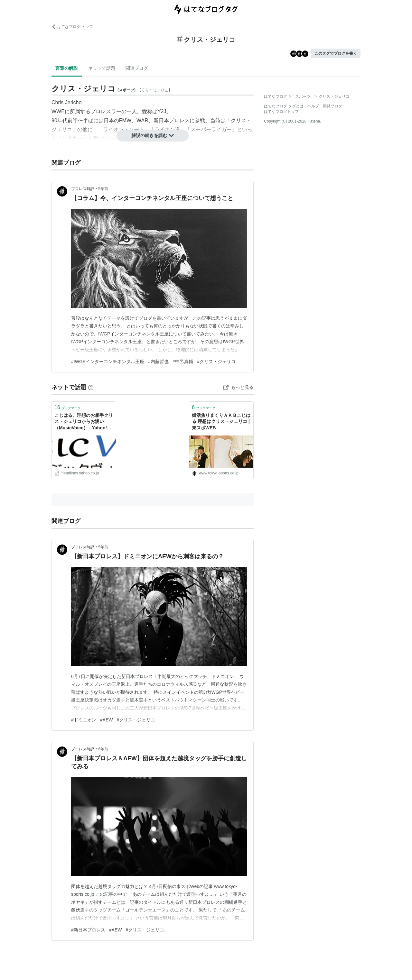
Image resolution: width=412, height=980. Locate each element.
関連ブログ (137, 68)
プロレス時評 (83, 189)
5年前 (103, 189)
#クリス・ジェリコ (216, 362)
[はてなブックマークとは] (91, 387)
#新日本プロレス (88, 930)
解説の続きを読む (153, 135)
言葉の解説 (67, 68)
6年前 (103, 749)
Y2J (162, 111)
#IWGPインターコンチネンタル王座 (108, 362)
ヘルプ (313, 106)
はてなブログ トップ (72, 27)
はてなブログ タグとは (284, 106)
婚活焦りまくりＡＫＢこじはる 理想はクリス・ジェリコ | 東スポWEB (221, 421)
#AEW (107, 720)
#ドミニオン (84, 720)
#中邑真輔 (183, 362)
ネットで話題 (102, 68)
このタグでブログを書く (336, 53)
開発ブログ (332, 106)
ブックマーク (68, 407)
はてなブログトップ (281, 112)
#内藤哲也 (158, 362)
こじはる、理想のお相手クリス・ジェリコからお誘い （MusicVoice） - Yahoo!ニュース (84, 422)
